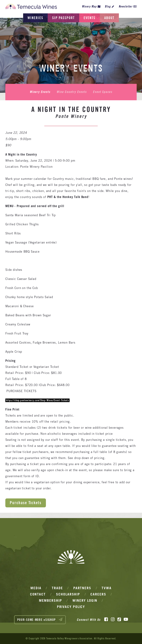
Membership (51, 600)
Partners (82, 588)
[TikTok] (119, 619)
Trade (57, 588)
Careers (98, 594)
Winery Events (40, 92)
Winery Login (85, 600)
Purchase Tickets (26, 503)
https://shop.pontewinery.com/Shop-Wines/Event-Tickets (37, 400)
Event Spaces (103, 92)
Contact (38, 594)
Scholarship (68, 594)
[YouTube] (126, 619)
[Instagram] (113, 619)
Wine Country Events (72, 92)
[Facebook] (106, 619)
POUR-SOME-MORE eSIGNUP (40, 620)
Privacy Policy (71, 607)
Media (36, 588)
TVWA (107, 588)
